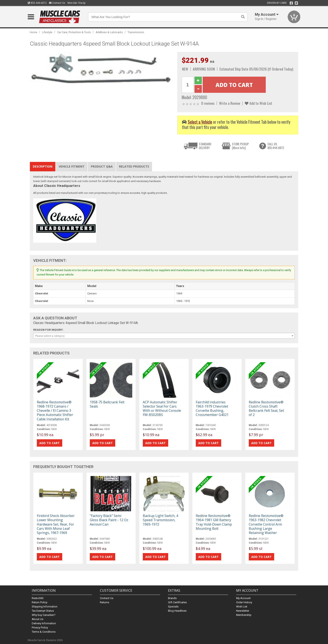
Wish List (242, 607)
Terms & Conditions (44, 632)
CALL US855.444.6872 (276, 146)
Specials (173, 607)
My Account (243, 598)
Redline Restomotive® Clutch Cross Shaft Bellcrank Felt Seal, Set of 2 (266, 409)
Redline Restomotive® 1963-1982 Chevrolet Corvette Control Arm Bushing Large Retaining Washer (266, 524)
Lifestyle (47, 32)
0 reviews (208, 103)
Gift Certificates (177, 602)
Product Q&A (102, 166)
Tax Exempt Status (43, 611)
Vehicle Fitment (72, 166)
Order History (244, 602)
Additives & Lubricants (109, 32)
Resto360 (38, 598)
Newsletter (243, 611)
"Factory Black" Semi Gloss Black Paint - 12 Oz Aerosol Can (109, 520)
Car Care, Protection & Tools (74, 32)
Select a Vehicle (200, 122)
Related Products (134, 166)
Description (43, 166)
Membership (244, 615)
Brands (172, 598)
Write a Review (230, 103)
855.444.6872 (37, 3)
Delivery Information (44, 623)
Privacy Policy (40, 628)
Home (34, 32)
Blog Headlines (177, 611)
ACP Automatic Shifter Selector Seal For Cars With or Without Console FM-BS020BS (162, 409)
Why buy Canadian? (44, 615)
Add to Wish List (259, 103)
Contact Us (57, 3)
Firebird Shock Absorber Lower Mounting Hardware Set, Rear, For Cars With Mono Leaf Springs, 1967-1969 (56, 524)
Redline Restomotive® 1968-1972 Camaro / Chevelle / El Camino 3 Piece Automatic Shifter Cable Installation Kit (55, 411)
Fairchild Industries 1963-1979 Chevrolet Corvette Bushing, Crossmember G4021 (212, 409)
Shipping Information (45, 607)
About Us (38, 619)
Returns (104, 602)
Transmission (136, 32)
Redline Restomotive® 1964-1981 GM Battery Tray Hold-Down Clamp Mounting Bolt (214, 522)
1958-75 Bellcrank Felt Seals (107, 404)
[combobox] (164, 336)
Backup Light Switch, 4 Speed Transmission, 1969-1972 (160, 520)
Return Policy (40, 602)
